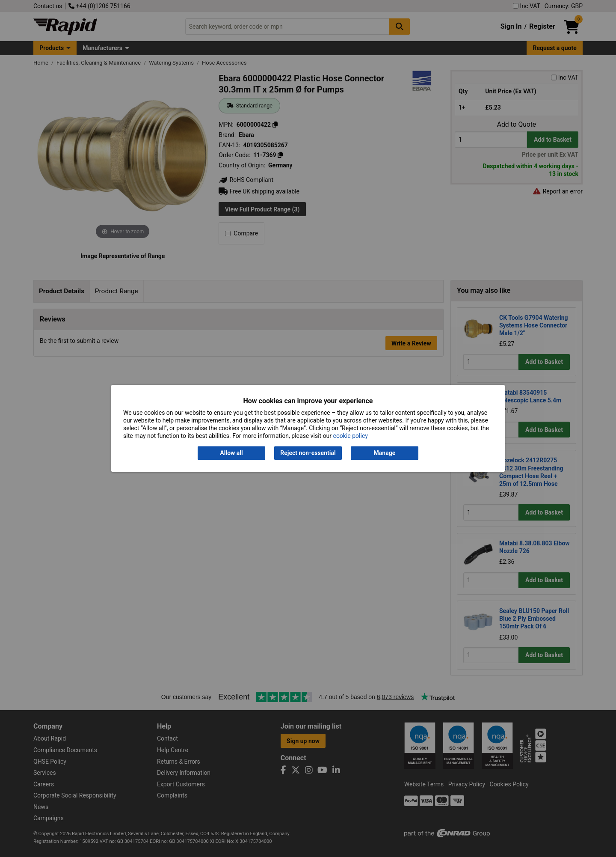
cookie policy (351, 436)
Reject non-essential (308, 453)
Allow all (231, 453)
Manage (385, 453)
